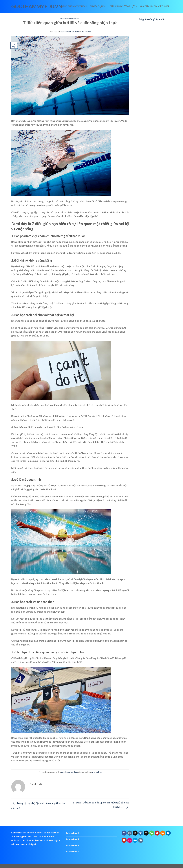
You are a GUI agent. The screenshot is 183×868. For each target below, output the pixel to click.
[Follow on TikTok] (135, 833)
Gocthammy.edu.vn (75, 6)
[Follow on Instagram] (130, 833)
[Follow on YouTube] (124, 840)
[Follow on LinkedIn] (168, 833)
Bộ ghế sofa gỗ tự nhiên (152, 19)
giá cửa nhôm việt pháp (156, 6)
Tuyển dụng (98, 6)
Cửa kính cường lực (123, 6)
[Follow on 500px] (135, 840)
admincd (86, 32)
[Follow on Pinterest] (157, 833)
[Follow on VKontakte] (141, 840)
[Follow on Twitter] (141, 833)
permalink (97, 772)
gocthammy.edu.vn (25, 6)
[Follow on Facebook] (124, 833)
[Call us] (152, 833)
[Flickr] (130, 840)
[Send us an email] (146, 833)
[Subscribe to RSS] (163, 833)
